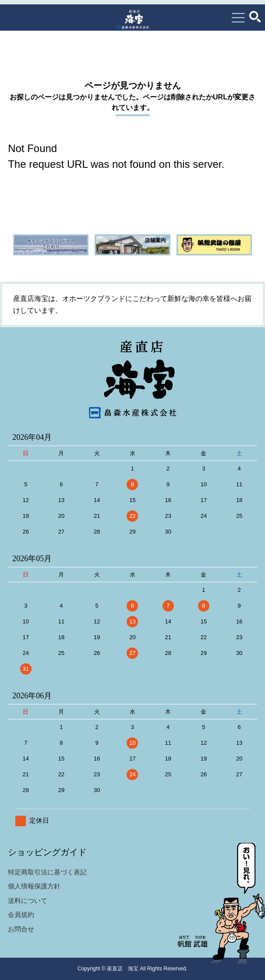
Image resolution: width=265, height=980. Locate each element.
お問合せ (21, 929)
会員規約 (21, 915)
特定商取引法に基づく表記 (47, 872)
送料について (28, 900)
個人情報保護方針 (34, 886)
